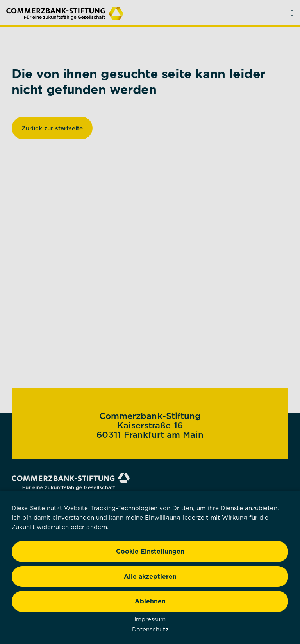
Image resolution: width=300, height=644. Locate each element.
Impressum (150, 619)
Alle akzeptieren (150, 576)
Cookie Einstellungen (150, 551)
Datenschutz (150, 629)
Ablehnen (150, 601)
